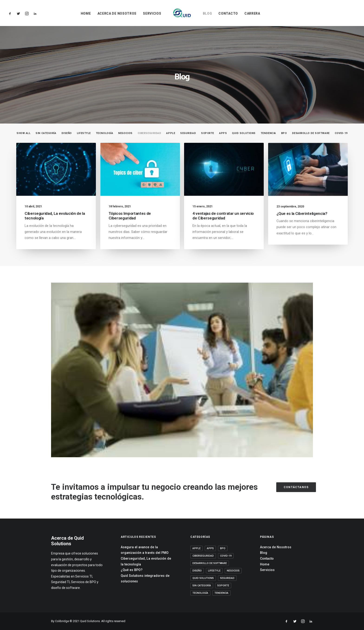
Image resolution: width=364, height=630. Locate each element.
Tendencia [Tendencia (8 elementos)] (221, 593)
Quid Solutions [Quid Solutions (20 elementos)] (203, 578)
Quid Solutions (244, 133)
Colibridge (62, 621)
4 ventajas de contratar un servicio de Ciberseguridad (223, 218)
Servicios (152, 13)
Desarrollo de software (311, 133)
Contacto (228, 13)
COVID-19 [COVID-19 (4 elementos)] (226, 556)
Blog (208, 13)
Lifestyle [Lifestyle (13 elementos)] (214, 571)
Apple (171, 133)
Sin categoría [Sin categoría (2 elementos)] (202, 586)
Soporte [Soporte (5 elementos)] (223, 586)
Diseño (67, 133)
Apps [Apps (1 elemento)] (210, 548)
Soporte (208, 133)
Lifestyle (84, 133)
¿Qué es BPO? (132, 570)
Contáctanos (296, 487)
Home (86, 13)
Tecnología (105, 133)
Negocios (125, 133)
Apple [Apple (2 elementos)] (197, 548)
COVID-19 (341, 133)
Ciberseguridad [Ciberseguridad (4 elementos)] (203, 556)
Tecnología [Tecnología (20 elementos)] (200, 593)
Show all (23, 133)
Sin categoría (46, 133)
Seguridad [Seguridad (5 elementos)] (227, 578)
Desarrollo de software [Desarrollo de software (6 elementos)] (210, 563)
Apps (223, 133)
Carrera (252, 13)
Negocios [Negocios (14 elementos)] (233, 571)
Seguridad (188, 133)
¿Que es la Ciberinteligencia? (302, 226)
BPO (284, 133)
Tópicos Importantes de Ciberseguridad (130, 216)
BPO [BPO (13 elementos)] (223, 548)
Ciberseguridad (149, 133)
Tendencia (268, 133)
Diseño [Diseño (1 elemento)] (197, 571)
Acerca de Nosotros (117, 13)
